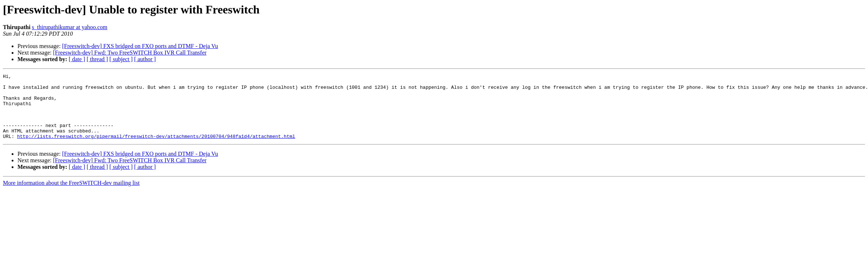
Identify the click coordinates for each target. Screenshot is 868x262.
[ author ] (145, 59)
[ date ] (77, 59)
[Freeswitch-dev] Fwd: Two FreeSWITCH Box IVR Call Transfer (130, 53)
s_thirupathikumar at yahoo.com (70, 27)
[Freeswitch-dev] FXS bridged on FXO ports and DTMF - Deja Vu (140, 46)
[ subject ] (121, 59)
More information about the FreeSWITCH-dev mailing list (71, 196)
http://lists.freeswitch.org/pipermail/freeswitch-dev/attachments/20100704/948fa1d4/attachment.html (156, 149)
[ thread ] (97, 59)
